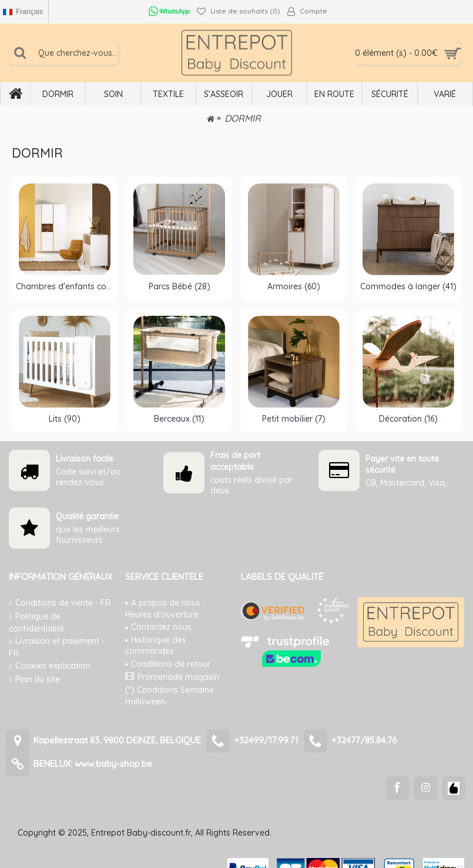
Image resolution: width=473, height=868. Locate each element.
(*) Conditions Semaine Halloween (170, 696)
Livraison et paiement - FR (57, 647)
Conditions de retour (168, 664)
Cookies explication (50, 666)
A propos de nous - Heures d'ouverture (165, 609)
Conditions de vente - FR (60, 603)
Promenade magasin (172, 677)
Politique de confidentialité (36, 622)
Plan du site (34, 680)
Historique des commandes (156, 646)
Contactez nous (158, 627)
